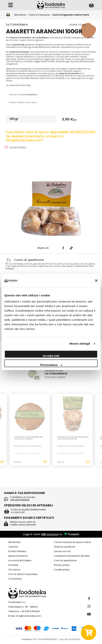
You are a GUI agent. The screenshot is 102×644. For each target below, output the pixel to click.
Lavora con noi (62, 551)
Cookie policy (62, 570)
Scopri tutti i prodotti (55, 377)
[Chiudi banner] (96, 281)
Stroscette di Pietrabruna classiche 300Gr (73, 438)
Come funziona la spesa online (72, 542)
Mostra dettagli (80, 344)
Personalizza (51, 365)
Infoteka (13, 565)
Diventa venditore (65, 547)
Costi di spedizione (65, 560)
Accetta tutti (51, 356)
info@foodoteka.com (28, 616)
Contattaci (15, 579)
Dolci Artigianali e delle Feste (71, 15)
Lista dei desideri (18, 147)
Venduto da (23, 95)
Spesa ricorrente (18, 556)
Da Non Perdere (17, 551)
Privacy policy (62, 565)
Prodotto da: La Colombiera (28, 453)
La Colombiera (17, 24)
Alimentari (20, 15)
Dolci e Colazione (39, 15)
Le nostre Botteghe (20, 560)
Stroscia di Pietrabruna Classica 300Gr (29, 438)
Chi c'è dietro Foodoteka (23, 574)
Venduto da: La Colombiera (28, 446)
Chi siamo (14, 570)
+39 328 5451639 (20, 500)
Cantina (13, 547)
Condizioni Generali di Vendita (72, 556)
